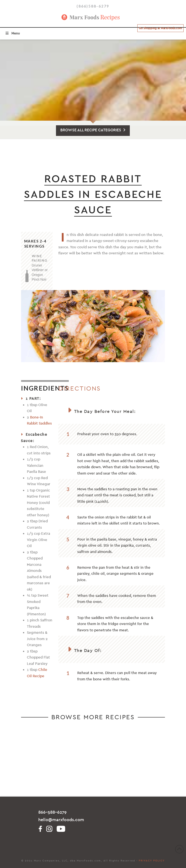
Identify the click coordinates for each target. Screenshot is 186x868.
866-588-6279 (52, 812)
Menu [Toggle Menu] (12, 33)
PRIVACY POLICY (152, 861)
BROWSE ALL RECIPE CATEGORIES (93, 130)
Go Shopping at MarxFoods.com (160, 28)
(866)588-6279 (93, 6)
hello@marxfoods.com (61, 820)
